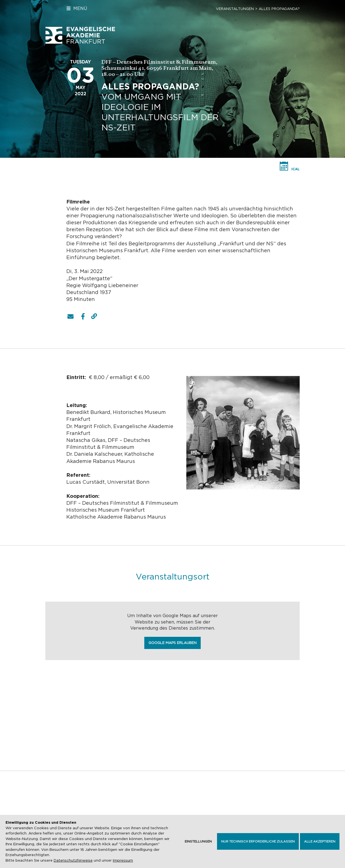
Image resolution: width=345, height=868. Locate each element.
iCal (296, 169)
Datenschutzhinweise (73, 860)
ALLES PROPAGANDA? (279, 9)
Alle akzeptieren (320, 841)
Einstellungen (198, 841)
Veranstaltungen (235, 9)
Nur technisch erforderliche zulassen (258, 841)
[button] (70, 316)
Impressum (123, 860)
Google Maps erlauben (172, 643)
